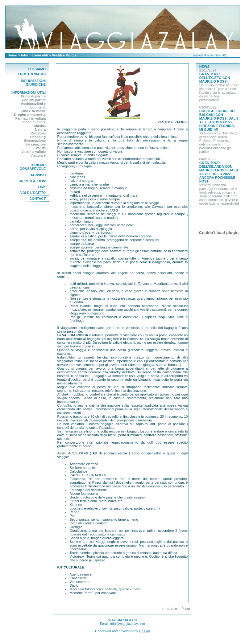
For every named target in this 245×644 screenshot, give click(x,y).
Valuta (41, 148)
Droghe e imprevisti (30, 115)
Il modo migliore (33, 122)
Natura (40, 129)
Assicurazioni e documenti (33, 105)
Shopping (38, 137)
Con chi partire (34, 100)
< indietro (169, 609)
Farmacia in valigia (31, 118)
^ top (187, 609)
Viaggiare (38, 155)
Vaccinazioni (35, 144)
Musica (40, 126)
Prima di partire (33, 96)
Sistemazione (35, 141)
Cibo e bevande (33, 111)
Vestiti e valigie (33, 152)
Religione (38, 133)
